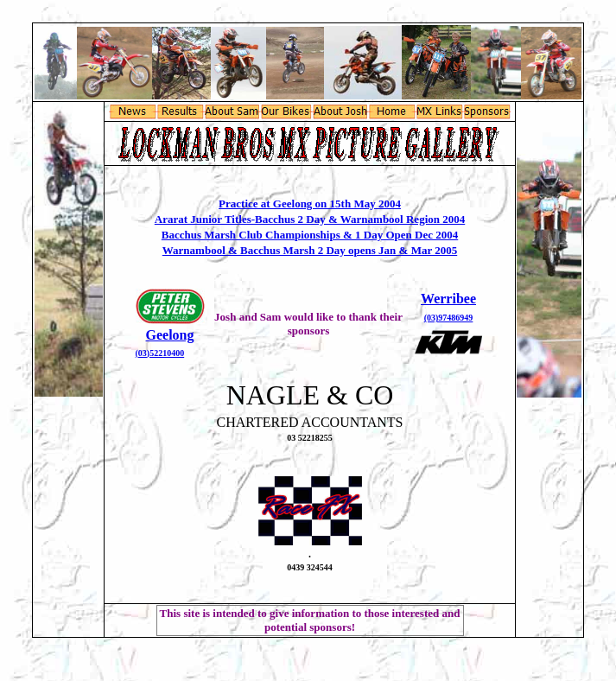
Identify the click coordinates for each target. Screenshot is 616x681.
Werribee (448, 299)
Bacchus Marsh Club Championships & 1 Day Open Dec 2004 (310, 235)
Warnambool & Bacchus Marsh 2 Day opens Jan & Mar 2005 (310, 250)
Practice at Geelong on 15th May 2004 (310, 204)
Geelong (170, 335)
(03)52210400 (160, 353)
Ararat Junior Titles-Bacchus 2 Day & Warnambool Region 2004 (310, 219)
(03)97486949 (449, 318)
